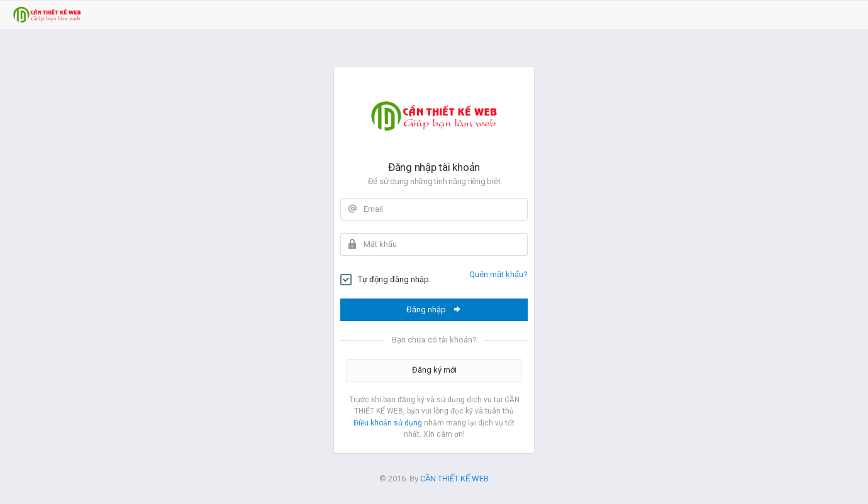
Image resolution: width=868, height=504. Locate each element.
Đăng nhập (434, 309)
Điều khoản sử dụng (388, 423)
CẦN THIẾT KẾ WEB (454, 479)
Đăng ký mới (434, 370)
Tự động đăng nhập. (386, 280)
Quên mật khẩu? (498, 274)
